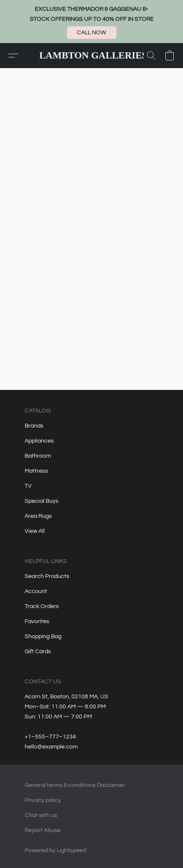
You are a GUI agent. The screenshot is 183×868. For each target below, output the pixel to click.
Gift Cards (38, 652)
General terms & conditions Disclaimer (75, 785)
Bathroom (38, 456)
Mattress (36, 471)
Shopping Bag (43, 636)
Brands (34, 426)
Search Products (47, 576)
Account (36, 591)
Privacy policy (43, 800)
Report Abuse (43, 830)
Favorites (37, 621)
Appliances (39, 441)
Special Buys (42, 501)
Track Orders (42, 606)
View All (35, 531)
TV (28, 486)
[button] (92, 33)
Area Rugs (38, 516)
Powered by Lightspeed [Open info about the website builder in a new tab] (55, 850)
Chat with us (41, 815)
